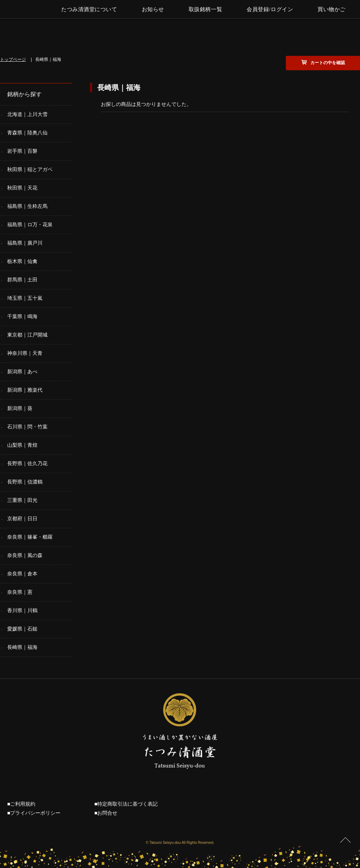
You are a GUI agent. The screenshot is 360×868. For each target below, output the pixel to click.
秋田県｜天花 (22, 188)
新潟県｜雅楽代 (25, 390)
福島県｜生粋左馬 (27, 206)
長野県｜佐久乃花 (27, 463)
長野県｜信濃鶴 (25, 482)
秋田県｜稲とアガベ (30, 169)
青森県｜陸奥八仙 (27, 133)
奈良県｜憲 (20, 592)
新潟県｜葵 (20, 408)
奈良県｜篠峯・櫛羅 (30, 537)
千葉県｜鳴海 (22, 316)
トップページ (13, 59)
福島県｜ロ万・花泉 (30, 224)
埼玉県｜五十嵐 (25, 298)
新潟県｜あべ (22, 371)
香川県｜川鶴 (22, 610)
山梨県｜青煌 (22, 445)
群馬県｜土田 (22, 280)
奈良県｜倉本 (22, 574)
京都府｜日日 (22, 518)
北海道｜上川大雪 (27, 114)
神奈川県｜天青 (25, 353)
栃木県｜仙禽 (22, 261)
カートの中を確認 (328, 63)
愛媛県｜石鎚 (22, 629)
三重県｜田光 (22, 500)
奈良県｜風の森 (25, 555)
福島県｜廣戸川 (25, 243)
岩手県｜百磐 (22, 151)
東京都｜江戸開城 (27, 335)
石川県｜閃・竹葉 (27, 427)
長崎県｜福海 (22, 647)
